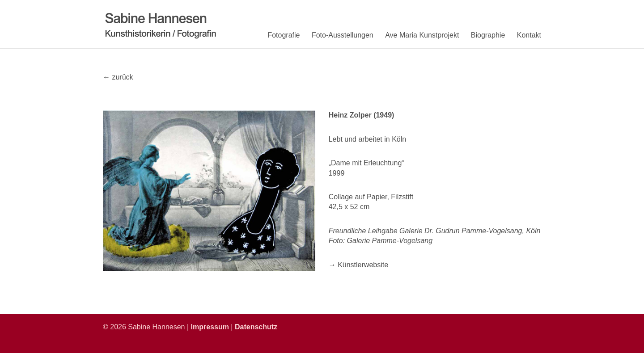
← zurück (118, 77)
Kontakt (529, 35)
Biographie (488, 35)
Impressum (210, 327)
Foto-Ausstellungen (343, 35)
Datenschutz (256, 327)
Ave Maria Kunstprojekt (422, 35)
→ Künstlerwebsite (358, 265)
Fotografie (284, 35)
